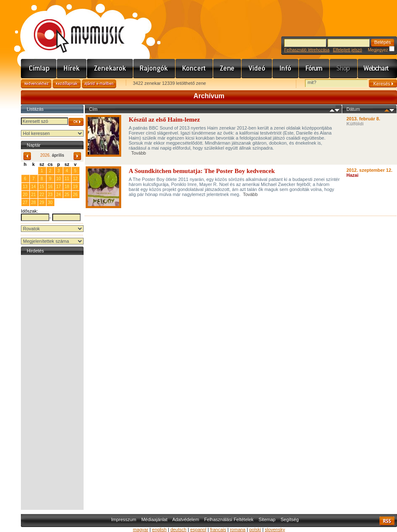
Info (286, 69)
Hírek (72, 69)
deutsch (179, 529)
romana (238, 529)
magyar (141, 529)
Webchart (377, 69)
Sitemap (267, 519)
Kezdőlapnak (67, 84)
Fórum (314, 69)
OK (76, 122)
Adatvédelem (186, 519)
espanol (198, 529)
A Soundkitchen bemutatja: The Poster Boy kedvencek (202, 171)
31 (33, 170)
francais (218, 529)
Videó (257, 69)
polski (255, 529)
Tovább (139, 153)
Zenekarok (110, 69)
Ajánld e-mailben (99, 84)
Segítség (289, 519)
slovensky (275, 529)
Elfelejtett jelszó (347, 50)
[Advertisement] (52, 382)
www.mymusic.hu (72, 27)
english (159, 529)
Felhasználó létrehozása (307, 50)
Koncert (194, 69)
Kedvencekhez (36, 84)
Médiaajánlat (154, 519)
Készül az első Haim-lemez (164, 120)
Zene (227, 69)
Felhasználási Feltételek (229, 519)
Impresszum (124, 519)
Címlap (39, 69)
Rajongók (154, 69)
